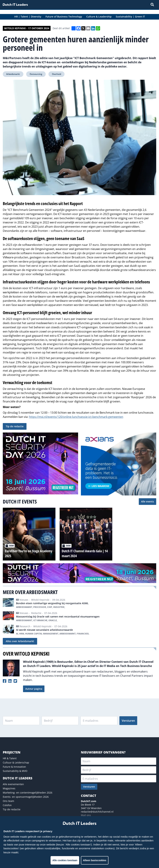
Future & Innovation (14, 767)
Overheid (56, 74)
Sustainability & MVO (15, 771)
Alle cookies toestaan (65, 860)
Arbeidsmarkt (13, 74)
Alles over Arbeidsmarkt (20, 641)
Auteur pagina (34, 689)
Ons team (8, 801)
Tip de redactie (15, 426)
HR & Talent (10, 758)
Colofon (7, 805)
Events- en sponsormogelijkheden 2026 (26, 797)
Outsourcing (36, 74)
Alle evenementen (13, 784)
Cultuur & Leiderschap (16, 762)
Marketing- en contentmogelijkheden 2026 (28, 793)
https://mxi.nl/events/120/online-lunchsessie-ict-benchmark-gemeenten (76, 417)
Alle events (147, 501)
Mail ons (86, 815)
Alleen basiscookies (95, 860)
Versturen (128, 721)
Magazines (9, 788)
